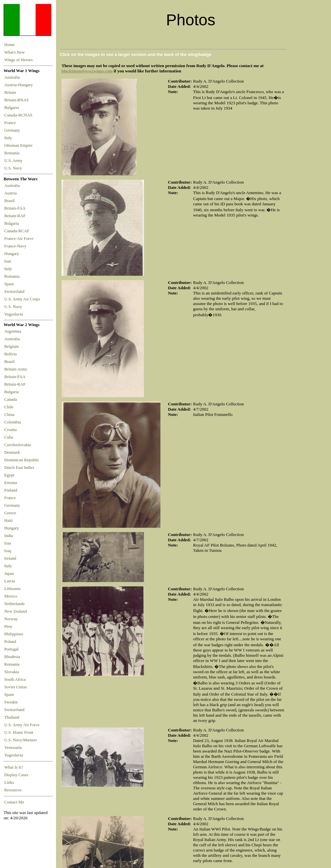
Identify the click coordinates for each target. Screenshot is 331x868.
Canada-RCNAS (19, 115)
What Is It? (14, 767)
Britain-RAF (16, 216)
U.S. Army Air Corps (23, 299)
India (9, 536)
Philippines (14, 634)
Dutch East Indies (19, 468)
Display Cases (16, 775)
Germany (13, 130)
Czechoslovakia (18, 445)
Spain (9, 284)
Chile (9, 407)
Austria (12, 193)
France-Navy (16, 246)
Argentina (13, 331)
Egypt (9, 475)
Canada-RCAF (18, 231)
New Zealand (16, 611)
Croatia (11, 430)
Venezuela (13, 748)
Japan (9, 574)
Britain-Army (16, 369)
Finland (11, 490)
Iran (9, 261)
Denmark (12, 452)
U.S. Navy (14, 168)
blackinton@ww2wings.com (87, 71)
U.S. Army (14, 161)
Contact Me (14, 802)
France (11, 123)
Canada (11, 399)
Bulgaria (13, 108)
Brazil (11, 201)
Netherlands (14, 604)
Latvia (10, 581)
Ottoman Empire (19, 145)
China (9, 415)
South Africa (15, 679)
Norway (11, 619)
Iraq (8, 551)
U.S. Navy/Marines (21, 740)
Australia (13, 77)
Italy (9, 138)
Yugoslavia (14, 314)
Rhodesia (12, 657)
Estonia (11, 483)
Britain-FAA (16, 208)
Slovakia (12, 672)
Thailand (12, 717)
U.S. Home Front (19, 732)
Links (9, 782)
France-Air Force (20, 239)
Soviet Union (15, 687)
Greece (10, 513)
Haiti (9, 521)
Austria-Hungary (20, 85)
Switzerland (15, 292)
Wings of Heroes (18, 60)
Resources (13, 790)
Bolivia (11, 354)
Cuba (9, 437)
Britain (11, 92)
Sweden (11, 702)
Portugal (11, 649)
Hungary (13, 254)
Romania (13, 153)
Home (9, 45)
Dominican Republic (22, 460)
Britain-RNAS (17, 100)
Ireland (10, 558)
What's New (14, 52)
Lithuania (12, 589)
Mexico (11, 596)
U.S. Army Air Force (22, 725)
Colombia (13, 422)
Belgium (12, 346)
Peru (8, 626)
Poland (10, 642)
